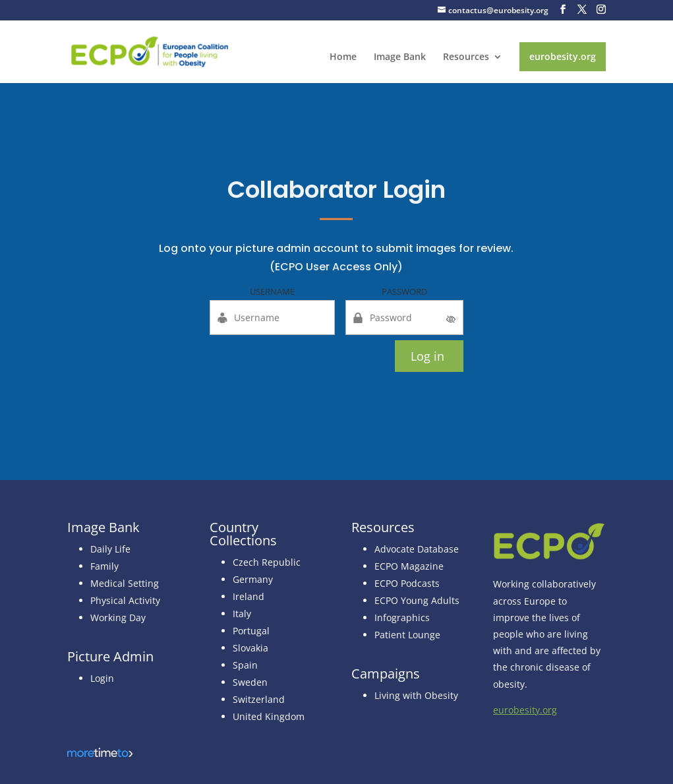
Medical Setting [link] (125, 583)
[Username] (272, 317)
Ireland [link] (249, 596)
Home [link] (343, 57)
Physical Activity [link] (125, 600)
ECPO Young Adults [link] (417, 600)
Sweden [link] (250, 682)
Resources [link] (466, 57)
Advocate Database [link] (417, 549)
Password (404, 291)
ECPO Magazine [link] (409, 566)
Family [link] (104, 566)
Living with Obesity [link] (416, 695)
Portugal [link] (251, 631)
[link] (150, 50)
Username (272, 291)
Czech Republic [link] (267, 562)
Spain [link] (245, 665)
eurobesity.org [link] (563, 56)
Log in (427, 356)
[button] (563, 10)
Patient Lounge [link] (407, 635)
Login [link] (102, 678)
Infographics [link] (402, 618)
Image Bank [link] (400, 57)
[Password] (405, 317)
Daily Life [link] (110, 549)
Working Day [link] (118, 618)
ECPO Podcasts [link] (407, 583)
